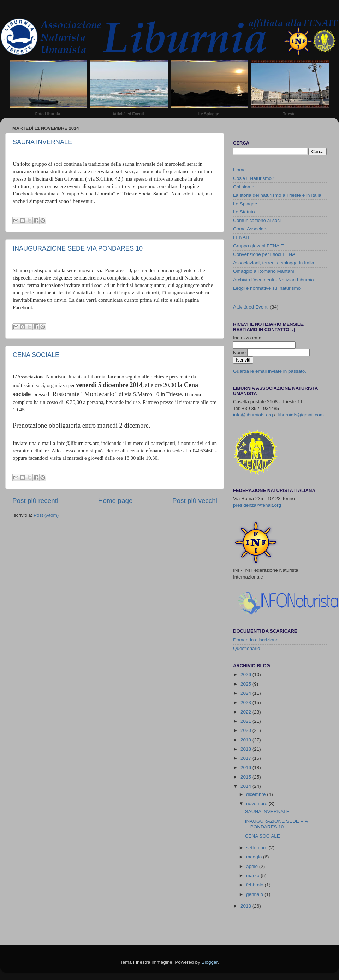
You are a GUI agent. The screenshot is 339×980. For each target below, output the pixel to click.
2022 (246, 712)
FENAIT (242, 237)
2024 (246, 693)
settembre (257, 848)
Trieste (289, 114)
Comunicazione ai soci (257, 220)
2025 (246, 684)
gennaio (255, 894)
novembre (257, 803)
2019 (246, 740)
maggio (255, 857)
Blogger (209, 962)
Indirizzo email (248, 338)
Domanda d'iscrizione (256, 640)
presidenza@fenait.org (257, 505)
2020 (246, 730)
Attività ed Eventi (128, 114)
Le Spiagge (209, 114)
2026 (246, 674)
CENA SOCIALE (36, 355)
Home (239, 170)
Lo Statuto (244, 212)
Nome (240, 353)
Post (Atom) (46, 515)
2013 (246, 906)
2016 (246, 767)
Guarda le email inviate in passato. (270, 371)
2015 (246, 777)
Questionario (247, 648)
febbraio (255, 885)
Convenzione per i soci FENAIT (266, 254)
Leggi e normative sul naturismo (267, 288)
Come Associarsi (251, 229)
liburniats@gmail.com (301, 415)
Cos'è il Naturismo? (254, 178)
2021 (246, 721)
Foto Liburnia (48, 114)
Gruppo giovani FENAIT (258, 246)
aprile (253, 866)
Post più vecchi (195, 501)
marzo (253, 876)
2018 (246, 749)
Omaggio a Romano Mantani (264, 271)
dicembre (257, 794)
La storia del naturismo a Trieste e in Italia (277, 195)
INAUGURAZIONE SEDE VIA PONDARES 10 (78, 248)
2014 (246, 786)
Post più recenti (35, 501)
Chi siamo (244, 187)
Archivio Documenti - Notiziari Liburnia (273, 280)
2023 (246, 702)
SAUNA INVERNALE (42, 142)
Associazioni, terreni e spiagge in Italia (274, 263)
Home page (115, 501)
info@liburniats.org (253, 415)
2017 (246, 758)
